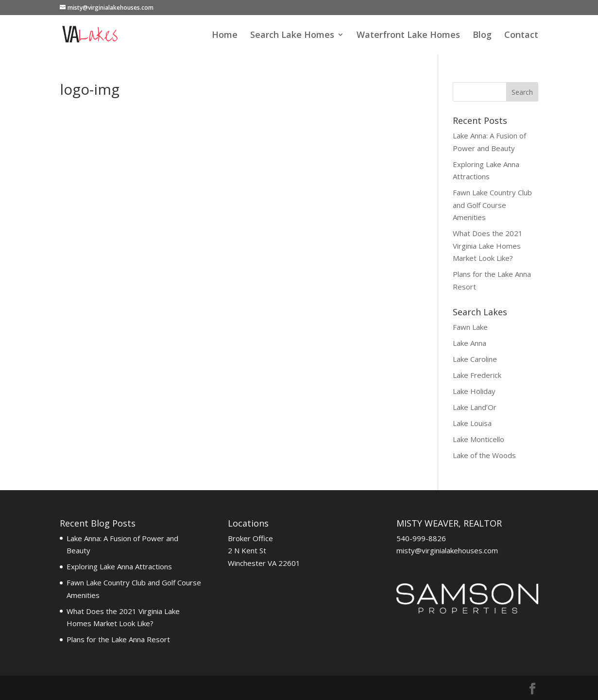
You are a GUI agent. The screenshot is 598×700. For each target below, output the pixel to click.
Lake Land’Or (475, 407)
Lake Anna (470, 343)
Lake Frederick (477, 375)
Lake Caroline (475, 359)
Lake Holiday (474, 391)
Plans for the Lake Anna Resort (118, 639)
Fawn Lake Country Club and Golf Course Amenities (492, 205)
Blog (482, 36)
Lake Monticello (478, 439)
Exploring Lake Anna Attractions (119, 566)
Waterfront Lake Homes (408, 36)
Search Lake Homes (292, 36)
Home (225, 36)
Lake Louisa (472, 423)
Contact (521, 36)
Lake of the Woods (484, 455)
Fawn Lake (470, 327)
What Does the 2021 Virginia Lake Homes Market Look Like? (488, 246)
